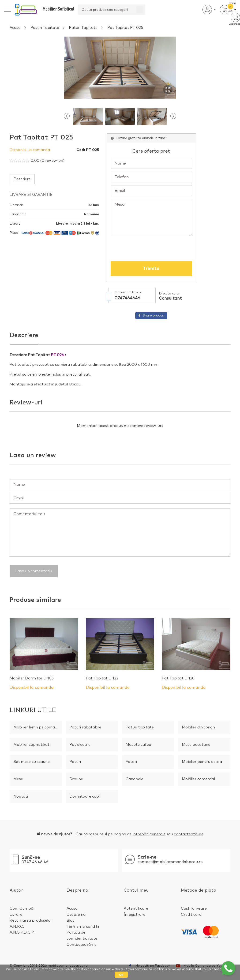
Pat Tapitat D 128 (178, 678)
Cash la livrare (194, 908)
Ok (121, 975)
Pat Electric (80, 745)
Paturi (75, 762)
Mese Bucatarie (196, 745)
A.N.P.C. (17, 927)
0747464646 (107, 299)
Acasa (15, 28)
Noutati (21, 796)
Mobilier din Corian (198, 727)
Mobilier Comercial (198, 779)
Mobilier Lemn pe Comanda (38, 727)
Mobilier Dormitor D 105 (32, 678)
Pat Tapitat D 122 (102, 678)
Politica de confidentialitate (82, 936)
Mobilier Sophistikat (31, 745)
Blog (71, 921)
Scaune (76, 779)
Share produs (120, 317)
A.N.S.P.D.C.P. (22, 933)
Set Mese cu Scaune (32, 762)
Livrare (16, 915)
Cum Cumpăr (22, 908)
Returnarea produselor (31, 921)
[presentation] (67, 118)
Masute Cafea (138, 745)
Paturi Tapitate (45, 28)
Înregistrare (135, 915)
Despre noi (76, 915)
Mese (18, 779)
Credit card (191, 915)
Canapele (134, 779)
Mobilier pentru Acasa (202, 762)
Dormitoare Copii (85, 796)
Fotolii (131, 762)
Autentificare (136, 908)
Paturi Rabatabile (85, 727)
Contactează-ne (82, 945)
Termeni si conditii (83, 927)
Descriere (22, 180)
